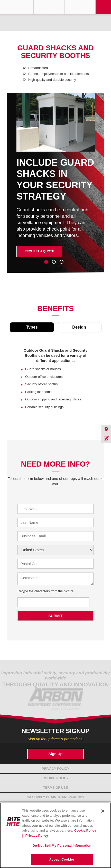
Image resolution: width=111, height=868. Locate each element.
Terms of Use (55, 788)
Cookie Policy (55, 778)
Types (32, 327)
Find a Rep (57, 7)
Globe (41, 7)
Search (88, 7)
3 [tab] (61, 262)
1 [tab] (46, 262)
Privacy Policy (56, 769)
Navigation (103, 7)
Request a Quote (39, 251)
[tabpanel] (56, 187)
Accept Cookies (62, 859)
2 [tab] (54, 262)
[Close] (103, 811)
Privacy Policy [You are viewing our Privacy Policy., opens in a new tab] (37, 836)
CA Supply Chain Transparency (56, 797)
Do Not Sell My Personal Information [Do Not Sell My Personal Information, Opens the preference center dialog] (62, 846)
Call (72, 7)
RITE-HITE (17, 7)
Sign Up (55, 754)
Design (79, 327)
